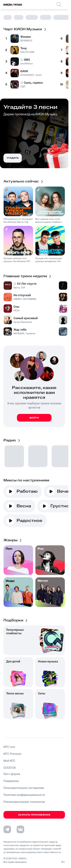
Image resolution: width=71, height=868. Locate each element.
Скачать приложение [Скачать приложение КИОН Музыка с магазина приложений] (34, 815)
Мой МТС (9, 761)
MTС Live (9, 747)
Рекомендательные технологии (24, 802)
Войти (34, 418)
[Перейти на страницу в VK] (20, 829)
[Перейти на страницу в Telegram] (7, 829)
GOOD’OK (10, 768)
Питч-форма (12, 774)
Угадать (13, 158)
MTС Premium (12, 754)
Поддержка (11, 781)
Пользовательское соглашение (24, 788)
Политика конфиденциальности (24, 795)
